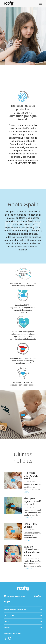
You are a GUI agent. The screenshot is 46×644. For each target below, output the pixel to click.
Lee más (28, 492)
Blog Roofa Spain (12, 634)
